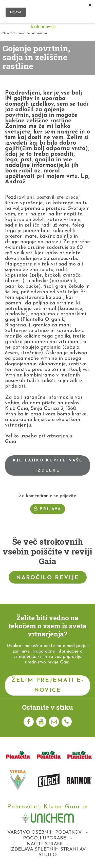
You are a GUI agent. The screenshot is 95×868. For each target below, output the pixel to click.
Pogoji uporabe (45, 838)
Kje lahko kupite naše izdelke (48, 465)
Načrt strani (45, 844)
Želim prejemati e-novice (48, 685)
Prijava (48, 509)
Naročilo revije (48, 578)
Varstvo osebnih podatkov (45, 832)
